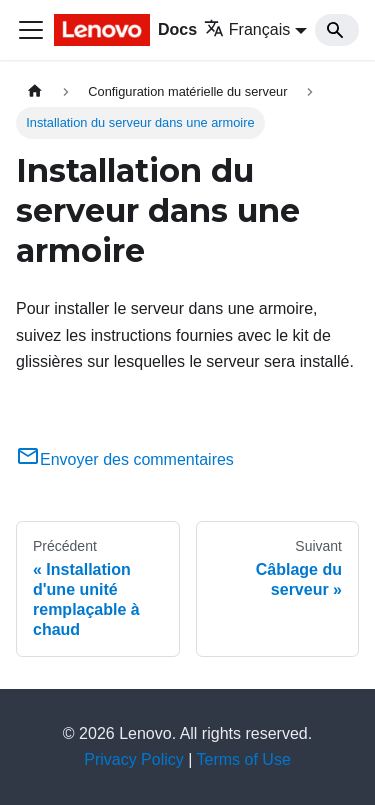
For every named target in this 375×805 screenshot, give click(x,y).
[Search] (337, 30)
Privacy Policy (134, 759)
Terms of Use (244, 759)
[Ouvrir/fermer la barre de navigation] (31, 30)
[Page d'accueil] (35, 91)
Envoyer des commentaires (125, 459)
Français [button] (247, 29)
